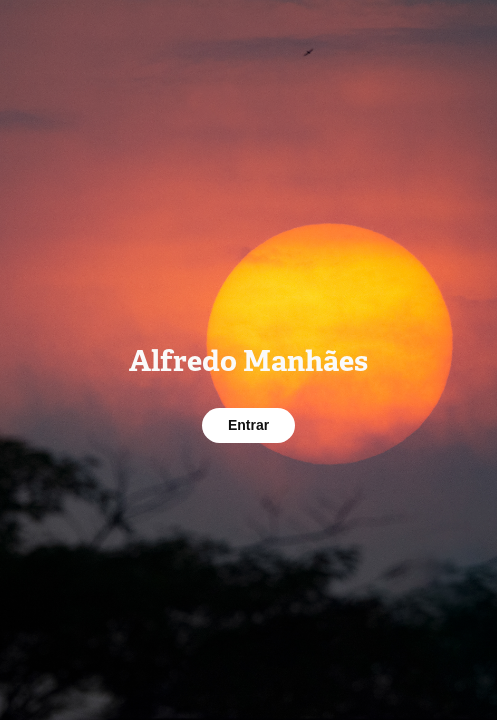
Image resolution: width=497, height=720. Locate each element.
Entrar (248, 425)
